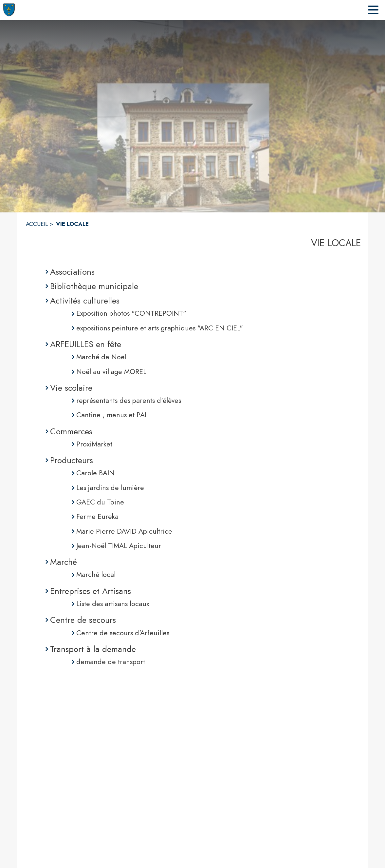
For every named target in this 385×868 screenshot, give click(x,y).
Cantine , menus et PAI (111, 415)
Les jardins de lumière (110, 488)
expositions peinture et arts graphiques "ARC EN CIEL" (160, 328)
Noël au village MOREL (111, 372)
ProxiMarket (94, 444)
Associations (72, 272)
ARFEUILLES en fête (86, 344)
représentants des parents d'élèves (129, 400)
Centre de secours (83, 620)
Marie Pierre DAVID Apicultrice (124, 531)
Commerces (71, 431)
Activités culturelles (85, 301)
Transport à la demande (93, 649)
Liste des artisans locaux (113, 604)
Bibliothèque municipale (94, 286)
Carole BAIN (95, 473)
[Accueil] (9, 10)
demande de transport (111, 662)
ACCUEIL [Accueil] (37, 224)
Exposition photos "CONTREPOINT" (131, 313)
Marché (64, 562)
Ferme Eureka (97, 516)
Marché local (96, 574)
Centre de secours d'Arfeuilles (123, 633)
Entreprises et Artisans (91, 591)
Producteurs (72, 460)
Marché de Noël (101, 357)
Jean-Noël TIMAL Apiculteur (119, 546)
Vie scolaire (71, 388)
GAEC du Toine (100, 502)
